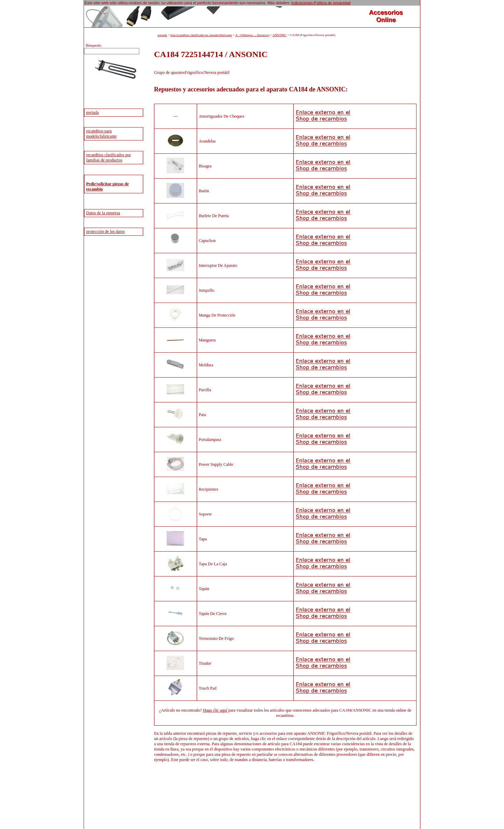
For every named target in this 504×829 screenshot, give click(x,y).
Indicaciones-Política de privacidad (321, 3)
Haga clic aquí (215, 710)
